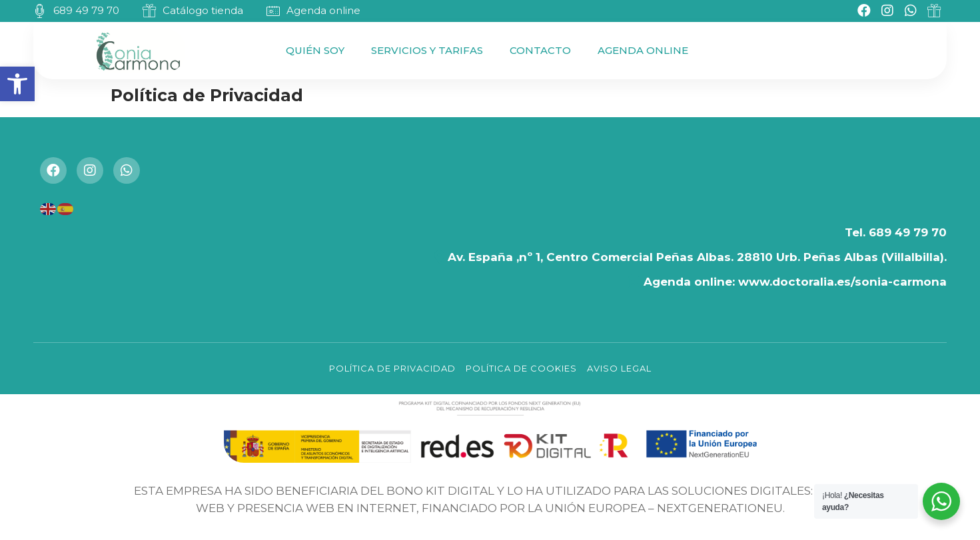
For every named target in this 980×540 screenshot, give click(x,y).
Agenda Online (643, 50)
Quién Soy (315, 50)
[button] (17, 84)
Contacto (540, 50)
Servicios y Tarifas (427, 50)
